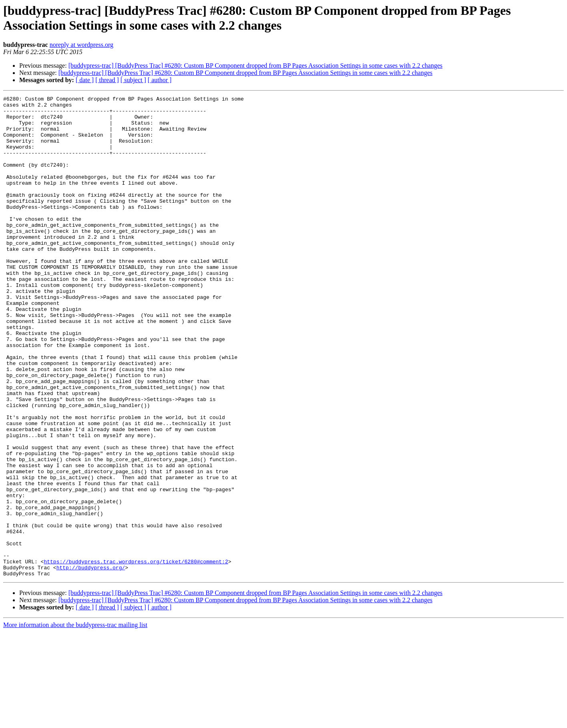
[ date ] (85, 80)
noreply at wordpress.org (81, 45)
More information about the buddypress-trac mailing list (75, 721)
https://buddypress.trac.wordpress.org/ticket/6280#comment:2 (136, 655)
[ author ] (160, 80)
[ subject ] (133, 80)
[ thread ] (107, 80)
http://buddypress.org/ (91, 662)
